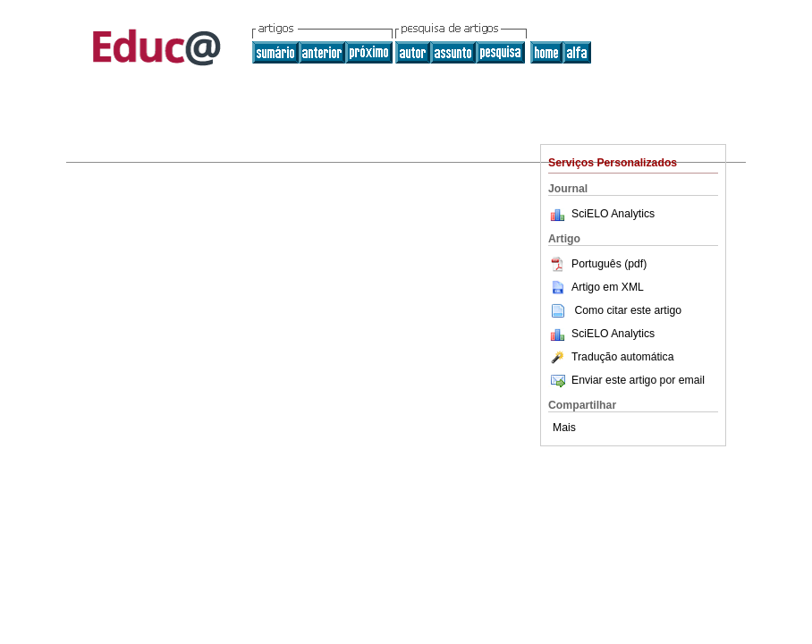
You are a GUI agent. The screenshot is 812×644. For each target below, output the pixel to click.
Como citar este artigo (628, 310)
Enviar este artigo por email (626, 380)
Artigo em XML (596, 287)
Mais (564, 428)
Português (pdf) (597, 264)
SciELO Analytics (613, 214)
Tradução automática (611, 357)
